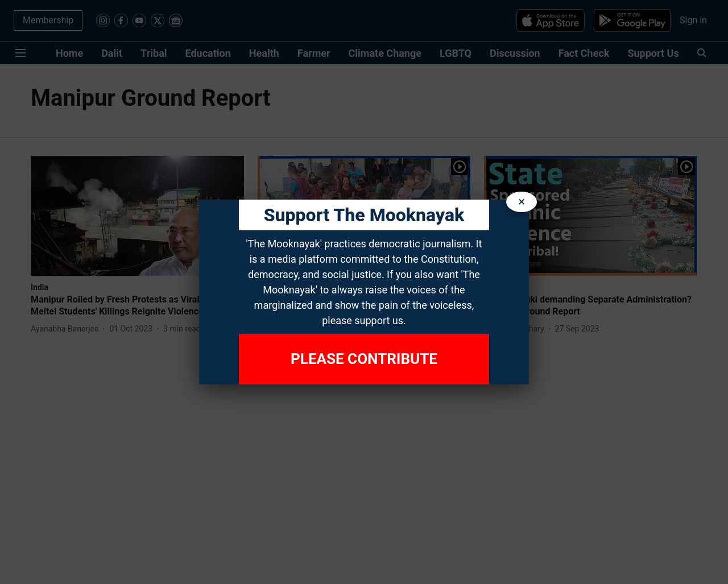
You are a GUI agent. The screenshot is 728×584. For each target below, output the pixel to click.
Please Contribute (364, 359)
